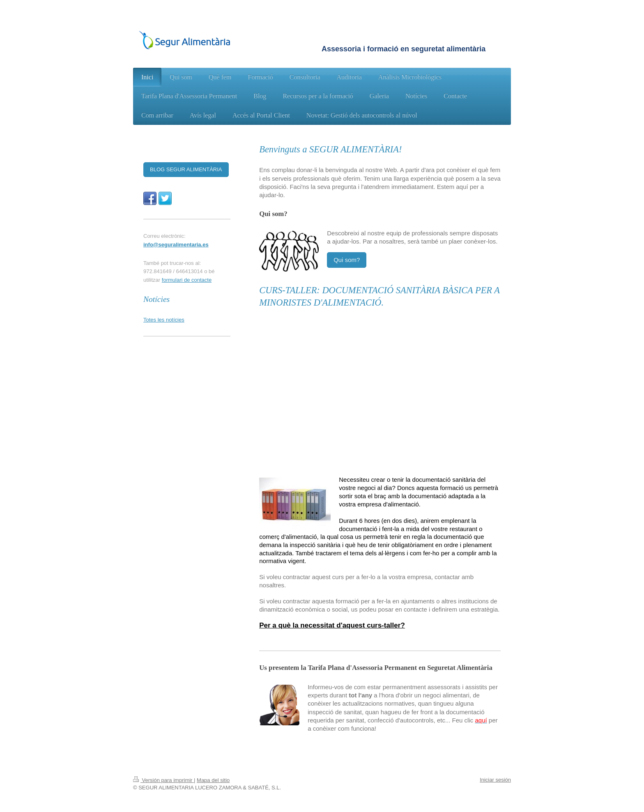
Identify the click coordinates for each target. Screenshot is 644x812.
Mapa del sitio (213, 780)
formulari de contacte (187, 280)
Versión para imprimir (163, 780)
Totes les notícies (164, 320)
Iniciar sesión (495, 780)
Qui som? (347, 260)
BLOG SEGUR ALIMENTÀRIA (186, 169)
